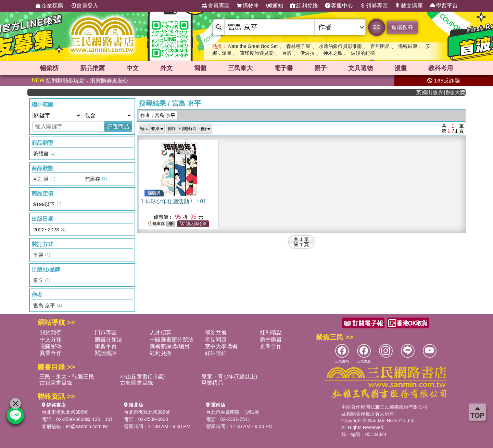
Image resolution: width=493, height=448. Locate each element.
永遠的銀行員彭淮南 (340, 46)
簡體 (200, 68)
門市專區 (106, 332)
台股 (287, 53)
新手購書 (271, 339)
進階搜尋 (402, 27)
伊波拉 (307, 53)
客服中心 (339, 6)
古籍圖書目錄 (56, 383)
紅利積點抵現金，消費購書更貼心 (80, 80)
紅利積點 (271, 332)
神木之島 (333, 53)
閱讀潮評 (106, 353)
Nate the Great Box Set (253, 46)
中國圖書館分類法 (172, 339)
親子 (320, 68)
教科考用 (441, 68)
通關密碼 (51, 346)
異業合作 (51, 353)
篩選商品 (118, 126)
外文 (166, 68)
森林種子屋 (298, 46)
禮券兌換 (216, 332)
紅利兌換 (304, 6)
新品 (92, 68)
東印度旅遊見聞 (257, 53)
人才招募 (161, 332)
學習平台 (444, 6)
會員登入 (84, 6)
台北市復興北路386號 (65, 412)
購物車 (248, 6)
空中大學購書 (221, 346)
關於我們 (51, 332)
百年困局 (380, 46)
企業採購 (49, 6)
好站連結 (216, 353)
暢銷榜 (49, 68)
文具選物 (361, 68)
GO (376, 27)
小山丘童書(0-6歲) (142, 377)
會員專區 (216, 6)
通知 (275, 6)
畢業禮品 (212, 383)
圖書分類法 (109, 339)
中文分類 (51, 339)
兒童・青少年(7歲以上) (229, 377)
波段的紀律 (363, 53)
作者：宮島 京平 (158, 115)
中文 (132, 68)
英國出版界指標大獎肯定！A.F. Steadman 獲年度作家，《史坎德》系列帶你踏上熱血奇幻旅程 (445, 92)
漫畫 (401, 68)
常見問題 (216, 339)
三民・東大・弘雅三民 (67, 377)
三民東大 (240, 68)
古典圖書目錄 (137, 383)
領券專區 (374, 6)
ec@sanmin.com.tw (87, 426)
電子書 (283, 68)
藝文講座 (409, 6)
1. (173, 201)
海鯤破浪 (408, 46)
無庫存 (156, 224)
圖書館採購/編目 (169, 346)
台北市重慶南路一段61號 (233, 412)
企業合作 (271, 346)
